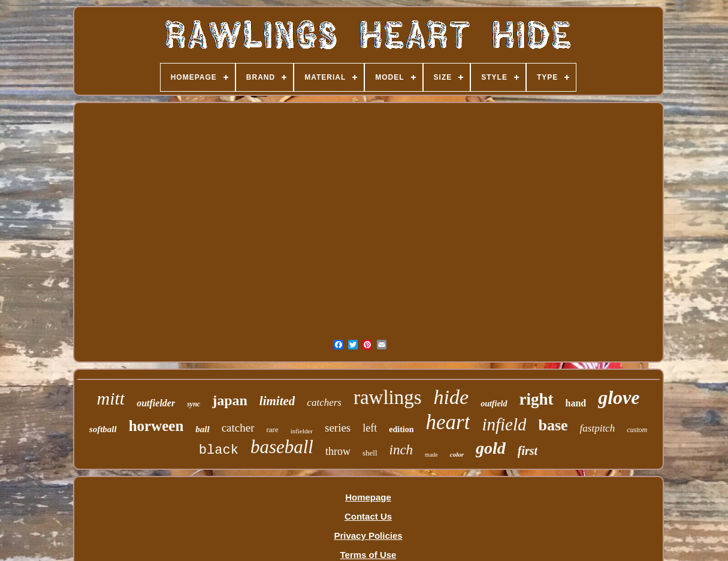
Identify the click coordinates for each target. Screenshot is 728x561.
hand (576, 403)
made (431, 455)
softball (103, 429)
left (370, 428)
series (338, 428)
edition (401, 429)
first (528, 451)
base (553, 425)
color (457, 454)
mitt (111, 398)
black (219, 450)
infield (504, 424)
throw (338, 451)
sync (194, 404)
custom (637, 430)
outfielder (156, 403)
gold (491, 448)
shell (370, 453)
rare (273, 429)
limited (277, 401)
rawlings (388, 397)
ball (202, 429)
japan (230, 400)
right (537, 399)
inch (401, 450)
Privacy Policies (368, 536)
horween (156, 426)
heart (448, 422)
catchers (324, 402)
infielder (302, 431)
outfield (494, 404)
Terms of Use (368, 555)
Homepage (368, 497)
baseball (282, 447)
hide (451, 397)
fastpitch (598, 428)
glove (619, 397)
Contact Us (368, 516)
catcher (238, 428)
